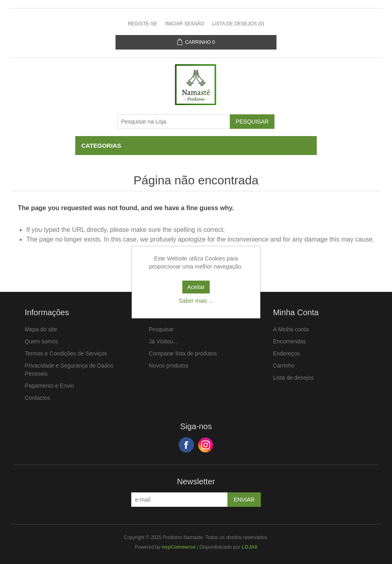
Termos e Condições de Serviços (66, 353)
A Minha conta (291, 329)
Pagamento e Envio (49, 386)
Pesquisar (161, 329)
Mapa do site (41, 329)
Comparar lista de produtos (183, 353)
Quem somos (41, 341)
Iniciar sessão (185, 24)
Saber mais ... (196, 301)
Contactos (37, 398)
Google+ (206, 445)
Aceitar (196, 287)
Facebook (186, 445)
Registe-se (143, 24)
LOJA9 (249, 547)
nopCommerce (179, 547)
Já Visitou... (163, 341)
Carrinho (284, 366)
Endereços (286, 353)
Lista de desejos (293, 378)
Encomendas (289, 341)
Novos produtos (169, 366)
